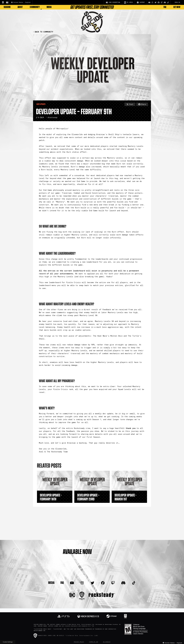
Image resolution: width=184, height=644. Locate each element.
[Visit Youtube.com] (149, 2)
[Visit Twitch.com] (162, 2)
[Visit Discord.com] (165, 2)
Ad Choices (107, 642)
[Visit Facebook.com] (159, 2)
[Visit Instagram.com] (152, 2)
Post (130, 104)
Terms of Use (94, 642)
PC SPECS (128, 2)
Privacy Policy (79, 642)
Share (142, 104)
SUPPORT (141, 2)
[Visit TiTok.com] (168, 2)
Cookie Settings (8, 642)
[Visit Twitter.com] (156, 2)
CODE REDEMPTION (113, 2)
